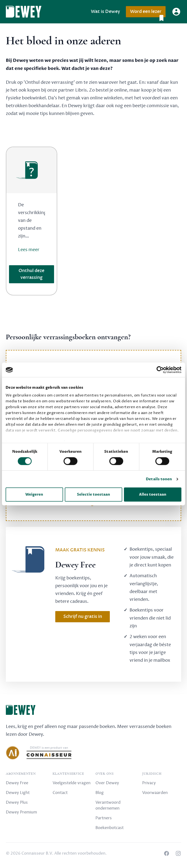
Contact (60, 793)
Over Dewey (107, 783)
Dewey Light (18, 793)
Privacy (149, 783)
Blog (100, 793)
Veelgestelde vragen (72, 783)
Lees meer (29, 250)
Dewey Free (17, 783)
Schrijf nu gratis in (83, 617)
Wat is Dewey (105, 12)
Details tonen (159, 479)
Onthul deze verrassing (31, 274)
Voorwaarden (155, 793)
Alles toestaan (153, 495)
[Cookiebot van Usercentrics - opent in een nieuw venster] (160, 370)
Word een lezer (148, 13)
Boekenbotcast (110, 828)
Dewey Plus (17, 802)
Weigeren (34, 495)
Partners (104, 818)
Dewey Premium (21, 812)
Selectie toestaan (93, 495)
